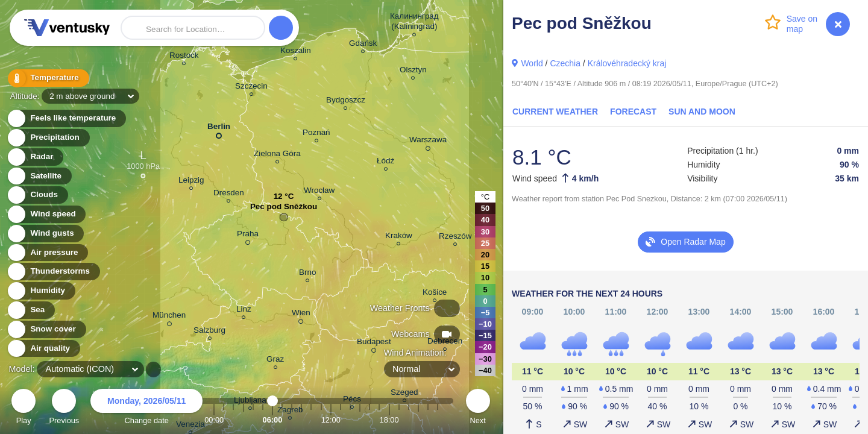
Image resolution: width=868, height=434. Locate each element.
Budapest (374, 344)
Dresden (229, 194)
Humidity (41, 291)
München (169, 317)
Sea (30, 310)
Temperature (48, 78)
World (532, 63)
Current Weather (555, 112)
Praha (248, 236)
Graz (275, 361)
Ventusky (65, 28)
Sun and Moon (702, 112)
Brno (307, 274)
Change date (146, 408)
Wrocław (319, 192)
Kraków (399, 237)
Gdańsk (363, 45)
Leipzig (191, 182)
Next (478, 408)
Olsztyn (413, 71)
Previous (64, 408)
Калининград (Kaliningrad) (414, 23)
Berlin (219, 129)
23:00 (438, 420)
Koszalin (296, 52)
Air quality (43, 349)
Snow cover (46, 329)
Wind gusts (45, 234)
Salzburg (209, 332)
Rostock (184, 57)
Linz (244, 311)
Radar (35, 157)
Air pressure (47, 253)
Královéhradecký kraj (627, 63)
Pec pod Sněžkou (284, 209)
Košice (435, 294)
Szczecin (251, 88)
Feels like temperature (66, 118)
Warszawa (428, 142)
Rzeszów (455, 238)
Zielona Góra (277, 155)
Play (24, 408)
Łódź (385, 162)
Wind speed (46, 214)
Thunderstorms (53, 272)
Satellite (39, 176)
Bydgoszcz (346, 102)
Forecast (633, 112)
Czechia (565, 63)
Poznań (316, 134)
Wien (301, 315)
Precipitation (48, 138)
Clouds (37, 195)
